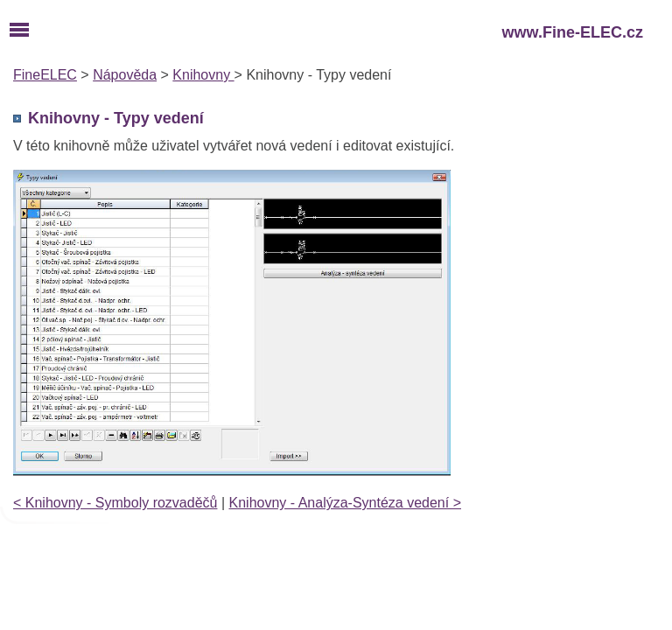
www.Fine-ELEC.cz (573, 32)
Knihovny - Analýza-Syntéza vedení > (346, 503)
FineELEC (45, 75)
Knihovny (203, 75)
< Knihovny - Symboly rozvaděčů (115, 503)
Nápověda (125, 75)
